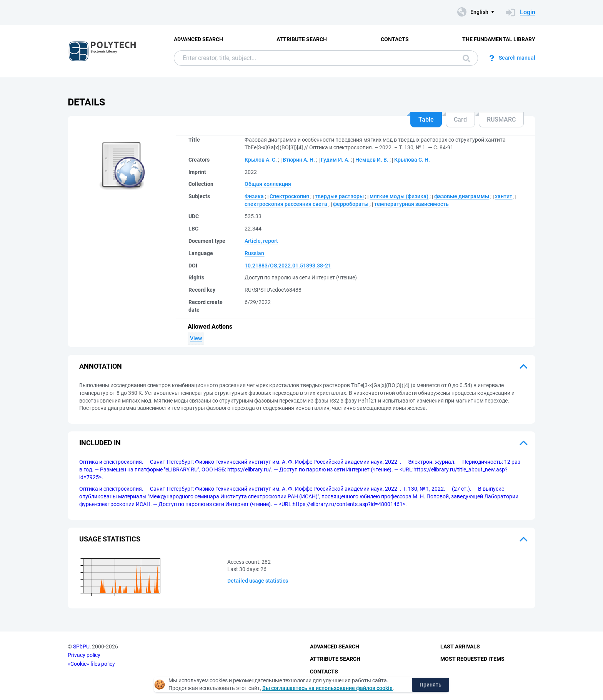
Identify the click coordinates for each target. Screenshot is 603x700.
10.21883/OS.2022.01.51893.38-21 (288, 266)
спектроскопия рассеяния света (286, 204)
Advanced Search (198, 39)
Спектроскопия (289, 196)
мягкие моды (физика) (399, 196)
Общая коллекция (268, 184)
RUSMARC (501, 119)
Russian (254, 253)
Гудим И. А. (335, 160)
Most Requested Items (472, 659)
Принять (431, 685)
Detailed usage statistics (258, 581)
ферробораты (351, 204)
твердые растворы (339, 196)
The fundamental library (499, 39)
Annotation (101, 366)
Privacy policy (84, 655)
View (196, 338)
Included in (100, 443)
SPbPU (81, 647)
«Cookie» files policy (91, 664)
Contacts (395, 39)
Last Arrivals (460, 647)
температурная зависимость (411, 204)
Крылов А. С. (261, 160)
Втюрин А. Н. (299, 160)
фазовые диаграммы (462, 196)
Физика (254, 196)
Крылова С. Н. (412, 160)
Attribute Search (302, 39)
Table (426, 119)
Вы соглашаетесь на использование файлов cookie (327, 688)
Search (466, 58)
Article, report (261, 241)
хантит (504, 196)
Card (460, 119)
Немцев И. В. (372, 160)
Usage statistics (110, 539)
